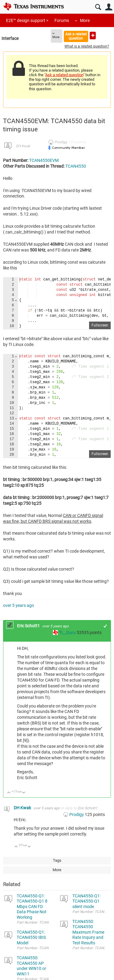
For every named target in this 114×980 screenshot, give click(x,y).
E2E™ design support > (27, 20)
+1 (105, 626)
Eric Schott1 (29, 626)
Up (9, 793)
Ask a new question (93, 36)
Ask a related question (76, 36)
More (85, 20)
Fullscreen (100, 325)
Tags (57, 860)
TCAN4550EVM (44, 160)
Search (98, 7)
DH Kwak (23, 146)
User (109, 7)
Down (24, 793)
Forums (62, 20)
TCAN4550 (76, 166)
